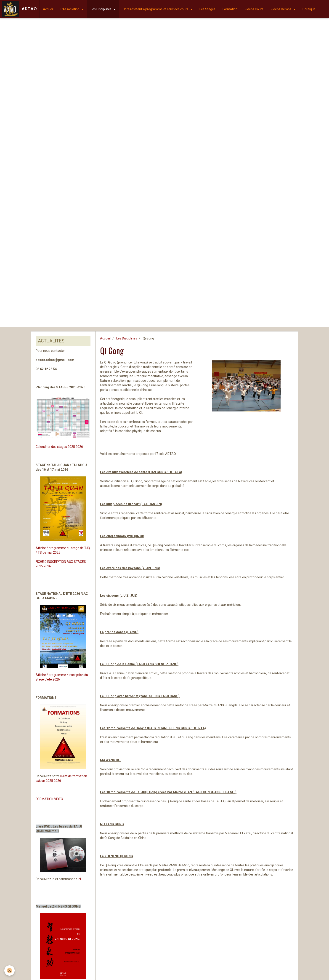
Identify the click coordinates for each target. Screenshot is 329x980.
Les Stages (207, 9)
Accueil (48, 9)
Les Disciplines (101, 9)
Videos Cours (254, 9)
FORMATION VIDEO (49, 799)
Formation (230, 9)
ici (79, 879)
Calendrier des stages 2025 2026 (59, 447)
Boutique (309, 9)
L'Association (70, 9)
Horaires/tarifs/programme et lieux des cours (156, 9)
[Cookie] (10, 971)
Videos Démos (281, 9)
